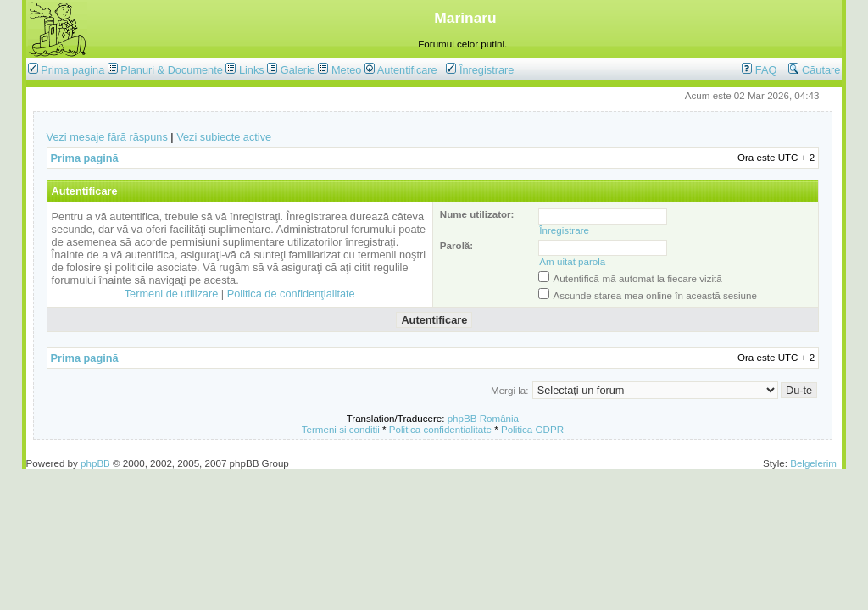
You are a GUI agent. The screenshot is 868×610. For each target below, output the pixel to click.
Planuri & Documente (171, 70)
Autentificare (401, 70)
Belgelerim (813, 463)
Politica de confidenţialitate (291, 294)
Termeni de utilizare (172, 294)
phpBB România (483, 418)
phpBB (95, 463)
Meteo (346, 70)
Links (252, 70)
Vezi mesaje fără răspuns (107, 137)
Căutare (814, 70)
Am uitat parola (572, 261)
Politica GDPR (532, 429)
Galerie (298, 70)
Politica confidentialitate (440, 429)
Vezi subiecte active (224, 137)
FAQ (759, 70)
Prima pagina (72, 70)
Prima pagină (85, 158)
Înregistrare (480, 70)
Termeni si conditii (341, 429)
